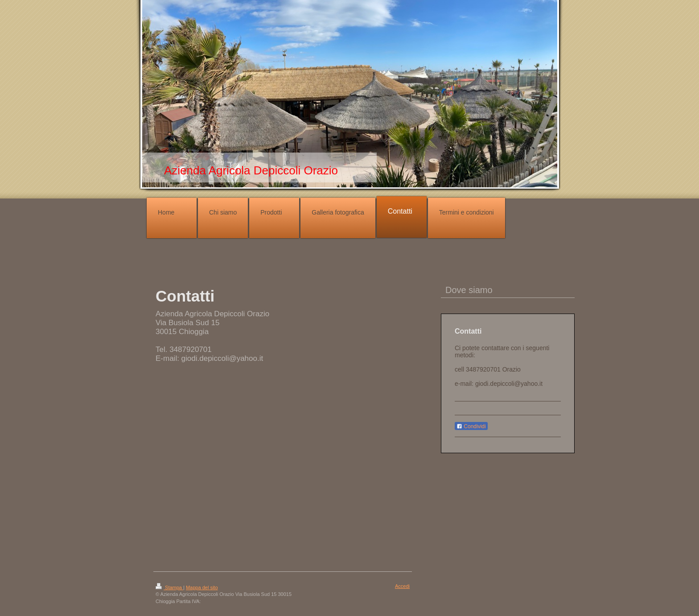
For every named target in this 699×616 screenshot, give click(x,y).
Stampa (169, 587)
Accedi (402, 586)
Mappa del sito (202, 587)
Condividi (471, 426)
